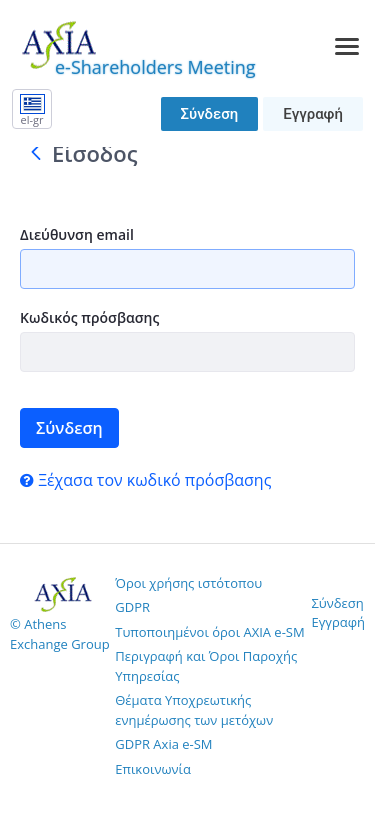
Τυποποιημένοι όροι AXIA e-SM (209, 632)
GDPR (132, 607)
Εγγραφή (313, 114)
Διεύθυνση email (77, 234)
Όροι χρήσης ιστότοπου (188, 583)
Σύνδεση (210, 114)
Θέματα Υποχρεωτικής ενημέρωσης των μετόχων (194, 710)
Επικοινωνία (153, 769)
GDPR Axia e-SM (163, 744)
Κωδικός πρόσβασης (89, 317)
